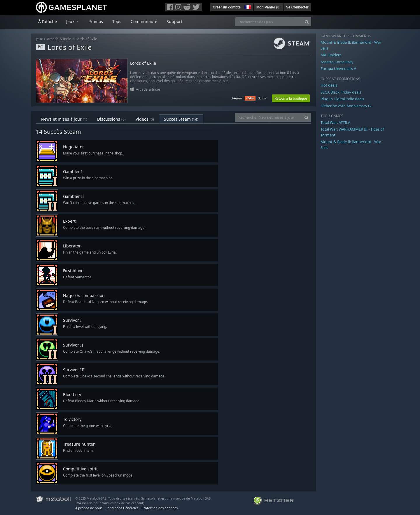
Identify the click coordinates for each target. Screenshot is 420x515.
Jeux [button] (71, 21)
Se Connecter (297, 7)
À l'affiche (48, 21)
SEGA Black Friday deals (341, 92)
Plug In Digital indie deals (342, 99)
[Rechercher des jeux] (269, 22)
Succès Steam (181, 119)
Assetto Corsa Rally (337, 62)
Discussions (111, 119)
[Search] (307, 22)
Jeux (39, 39)
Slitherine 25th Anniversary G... (347, 106)
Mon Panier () (268, 7)
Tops (117, 21)
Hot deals (329, 85)
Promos (96, 21)
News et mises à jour (64, 119)
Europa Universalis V (338, 68)
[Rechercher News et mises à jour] (269, 117)
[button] (247, 6)
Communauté (144, 21)
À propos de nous (89, 508)
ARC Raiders (331, 55)
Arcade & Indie (59, 39)
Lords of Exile (86, 39)
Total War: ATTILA (335, 122)
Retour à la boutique (291, 98)
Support (174, 21)
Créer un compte (227, 7)
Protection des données (160, 508)
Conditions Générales (122, 508)
